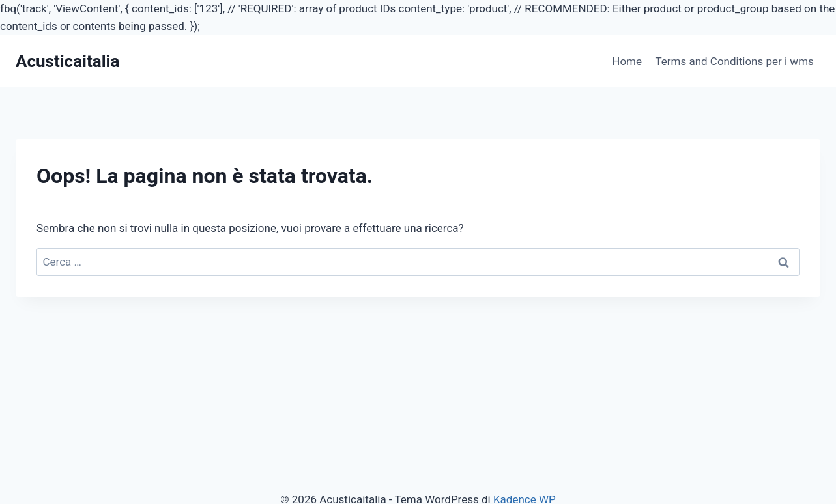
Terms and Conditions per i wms (734, 61)
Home (627, 61)
